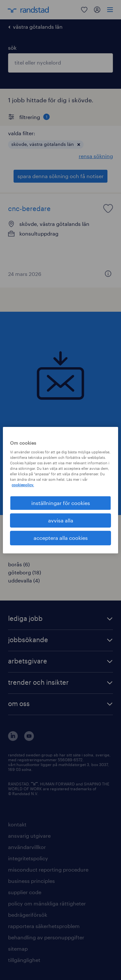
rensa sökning (96, 156)
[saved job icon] (108, 208)
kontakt (17, 824)
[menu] (110, 10)
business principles (31, 881)
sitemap (18, 949)
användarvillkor (27, 847)
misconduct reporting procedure (48, 869)
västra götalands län (38, 27)
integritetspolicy (28, 858)
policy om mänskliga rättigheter (47, 903)
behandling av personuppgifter (46, 937)
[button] (79, 145)
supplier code (25, 892)
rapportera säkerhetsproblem (44, 926)
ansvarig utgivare (29, 836)
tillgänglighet (24, 960)
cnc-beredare (29, 208)
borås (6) (19, 564)
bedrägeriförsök (28, 915)
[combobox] (60, 63)
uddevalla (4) (24, 580)
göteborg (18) (25, 572)
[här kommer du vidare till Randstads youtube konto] (29, 739)
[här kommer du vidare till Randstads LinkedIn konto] (13, 739)
